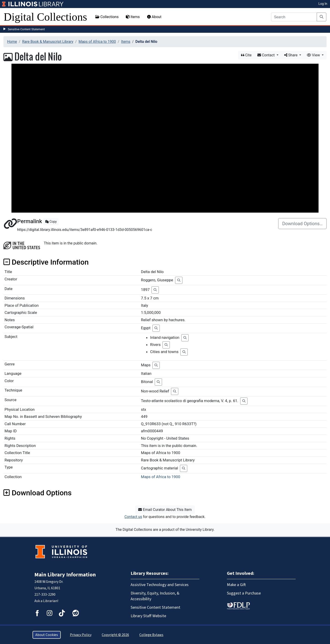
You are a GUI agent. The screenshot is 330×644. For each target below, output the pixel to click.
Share (291, 55)
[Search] (294, 17)
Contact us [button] (133, 517)
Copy (51, 222)
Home (12, 42)
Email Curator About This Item (165, 510)
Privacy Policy (81, 635)
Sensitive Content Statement (26, 29)
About (154, 17)
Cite (246, 55)
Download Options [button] (37, 493)
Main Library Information (65, 575)
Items (133, 17)
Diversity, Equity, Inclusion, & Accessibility (155, 596)
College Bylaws (151, 635)
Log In (323, 4)
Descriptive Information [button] (46, 262)
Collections (107, 17)
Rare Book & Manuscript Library (48, 42)
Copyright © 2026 (115, 635)
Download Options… (302, 224)
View (314, 55)
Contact (267, 55)
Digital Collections (45, 17)
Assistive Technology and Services (160, 585)
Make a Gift (236, 585)
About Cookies (47, 635)
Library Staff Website (148, 616)
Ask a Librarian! (46, 601)
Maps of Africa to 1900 (97, 42)
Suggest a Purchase (244, 593)
